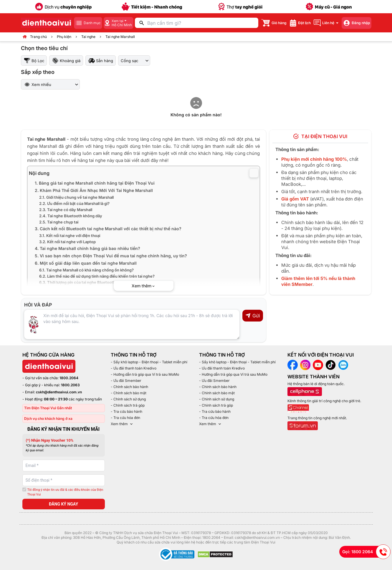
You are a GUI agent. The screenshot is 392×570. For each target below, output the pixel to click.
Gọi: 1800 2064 (366, 552)
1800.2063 (70, 385)
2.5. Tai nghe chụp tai (59, 222)
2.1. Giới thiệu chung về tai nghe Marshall (76, 197)
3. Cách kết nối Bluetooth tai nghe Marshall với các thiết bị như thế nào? (108, 229)
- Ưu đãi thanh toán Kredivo (134, 368)
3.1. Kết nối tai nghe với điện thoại (70, 236)
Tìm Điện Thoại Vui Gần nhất (48, 408)
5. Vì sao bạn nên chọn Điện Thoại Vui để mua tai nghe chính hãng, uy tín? (111, 256)
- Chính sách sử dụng (128, 399)
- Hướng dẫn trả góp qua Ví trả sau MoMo (145, 374)
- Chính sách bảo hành (129, 387)
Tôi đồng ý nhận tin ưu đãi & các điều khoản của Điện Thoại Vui (65, 492)
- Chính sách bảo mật (129, 393)
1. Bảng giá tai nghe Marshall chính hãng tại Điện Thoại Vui (95, 183)
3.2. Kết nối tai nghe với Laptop (68, 242)
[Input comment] (132, 324)
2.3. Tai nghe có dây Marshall (66, 210)
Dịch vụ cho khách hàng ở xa (48, 419)
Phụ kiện (64, 37)
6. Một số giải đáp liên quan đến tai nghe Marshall (86, 263)
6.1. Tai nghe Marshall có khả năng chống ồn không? (86, 270)
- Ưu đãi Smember (126, 381)
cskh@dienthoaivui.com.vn (59, 392)
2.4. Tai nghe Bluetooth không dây (71, 216)
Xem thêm (122, 424)
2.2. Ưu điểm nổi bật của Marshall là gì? (74, 203)
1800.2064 (69, 378)
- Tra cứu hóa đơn (125, 418)
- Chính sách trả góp (128, 405)
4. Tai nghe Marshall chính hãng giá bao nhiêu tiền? (87, 248)
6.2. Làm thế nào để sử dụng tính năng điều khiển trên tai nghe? (97, 276)
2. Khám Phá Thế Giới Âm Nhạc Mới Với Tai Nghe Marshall (94, 190)
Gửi (253, 316)
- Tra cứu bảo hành (126, 411)
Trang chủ (38, 37)
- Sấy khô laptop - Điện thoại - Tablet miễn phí (149, 362)
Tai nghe (88, 37)
